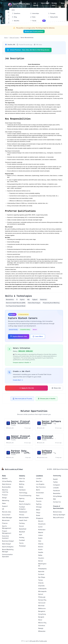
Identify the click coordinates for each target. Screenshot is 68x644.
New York (39, 481)
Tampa (40, 580)
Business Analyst (8, 541)
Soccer (22, 526)
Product (5, 495)
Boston (41, 547)
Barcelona (40, 498)
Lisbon (41, 535)
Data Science (7, 484)
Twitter (55, 482)
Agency (22, 498)
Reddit (55, 479)
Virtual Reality (7, 481)
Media (21, 487)
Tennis (21, 543)
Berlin (38, 490)
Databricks (43, 300)
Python (22, 300)
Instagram (57, 485)
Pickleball (22, 546)
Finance (5, 523)
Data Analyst (6, 544)
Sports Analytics (8, 547)
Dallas (40, 555)
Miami (38, 510)
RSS (54, 499)
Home (6, 38)
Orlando (41, 583)
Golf (20, 535)
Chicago (39, 507)
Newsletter (57, 493)
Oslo (40, 541)
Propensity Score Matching (51, 303)
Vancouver (42, 603)
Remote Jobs (7, 512)
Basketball (23, 529)
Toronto (39, 501)
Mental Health (24, 518)
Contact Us (57, 502)
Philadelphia (42, 569)
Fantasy (22, 523)
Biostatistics (10, 300)
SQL (29, 300)
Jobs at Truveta (14, 38)
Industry (22, 476)
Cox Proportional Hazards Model (16, 306)
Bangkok (41, 617)
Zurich (40, 527)
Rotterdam (42, 530)
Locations (39, 476)
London (39, 478)
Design (4, 498)
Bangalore (42, 611)
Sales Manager (7, 518)
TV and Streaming (25, 496)
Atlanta (41, 544)
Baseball (22, 532)
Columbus (42, 625)
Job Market (36, 4)
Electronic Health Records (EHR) (16, 303)
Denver (41, 561)
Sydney (39, 504)
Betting (22, 484)
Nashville (41, 572)
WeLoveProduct (58, 518)
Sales (4, 503)
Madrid (41, 532)
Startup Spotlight (59, 515)
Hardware (22, 490)
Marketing (6, 500)
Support (5, 506)
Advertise (44, 3)
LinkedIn (56, 488)
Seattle (41, 552)
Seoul (40, 620)
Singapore (40, 518)
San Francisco (41, 487)
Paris (38, 496)
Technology (23, 493)
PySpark (35, 300)
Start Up (22, 478)
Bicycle (22, 501)
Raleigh (41, 628)
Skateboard (23, 512)
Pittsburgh (42, 597)
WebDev (5, 478)
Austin (40, 549)
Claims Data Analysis (34, 303)
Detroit (41, 594)
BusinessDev (6, 487)
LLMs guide (43, 641)
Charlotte (41, 586)
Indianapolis (42, 589)
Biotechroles (57, 512)
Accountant (6, 515)
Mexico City (42, 623)
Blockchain (6, 520)
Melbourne (42, 608)
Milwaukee (42, 631)
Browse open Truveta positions (34, 31)
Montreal (41, 606)
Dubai (38, 515)
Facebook (56, 491)
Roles (4, 476)
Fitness (22, 515)
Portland (41, 574)
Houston (41, 558)
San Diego (42, 577)
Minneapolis (42, 591)
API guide (33, 641)
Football (22, 540)
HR (3, 509)
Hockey (22, 537)
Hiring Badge (57, 496)
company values (15, 75)
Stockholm (42, 524)
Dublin (40, 538)
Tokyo (38, 513)
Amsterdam (40, 493)
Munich (41, 521)
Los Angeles (40, 484)
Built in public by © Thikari (14, 469)
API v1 (38, 641)
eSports (22, 481)
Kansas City (42, 600)
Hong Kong (42, 614)
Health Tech (23, 520)
